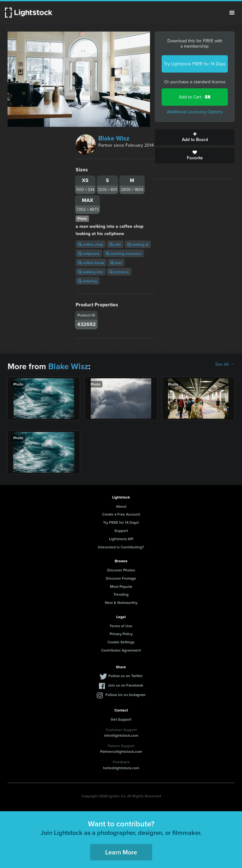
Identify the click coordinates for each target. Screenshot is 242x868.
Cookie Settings (121, 642)
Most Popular (121, 586)
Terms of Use (121, 626)
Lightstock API (121, 539)
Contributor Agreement (121, 650)
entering (88, 281)
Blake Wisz (114, 138)
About (121, 506)
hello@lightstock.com (121, 768)
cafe (115, 244)
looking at (138, 244)
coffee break (91, 263)
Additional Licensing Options (195, 112)
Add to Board (195, 137)
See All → (225, 364)
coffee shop (91, 244)
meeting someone (124, 254)
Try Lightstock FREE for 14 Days (195, 64)
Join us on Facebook (125, 685)
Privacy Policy (121, 634)
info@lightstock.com (121, 735)
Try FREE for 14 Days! (121, 522)
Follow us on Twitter (126, 676)
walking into (91, 272)
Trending (121, 594)
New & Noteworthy (121, 602)
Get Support (121, 719)
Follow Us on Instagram (126, 695)
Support (121, 531)
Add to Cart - (195, 97)
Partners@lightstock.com (121, 751)
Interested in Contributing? (121, 547)
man (116, 263)
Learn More (121, 852)
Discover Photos (121, 570)
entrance (119, 272)
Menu (232, 13)
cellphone (89, 254)
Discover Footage (121, 578)
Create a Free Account (121, 514)
